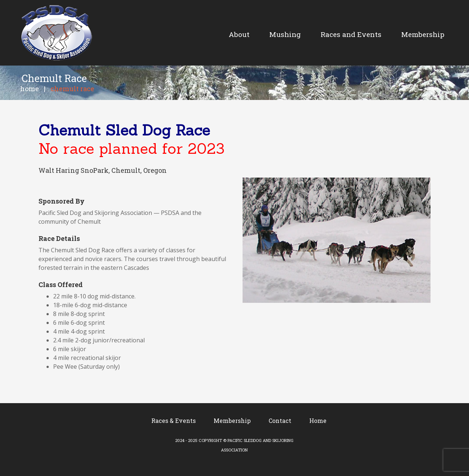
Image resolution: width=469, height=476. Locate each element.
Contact (280, 421)
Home (29, 89)
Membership (232, 421)
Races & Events (173, 421)
